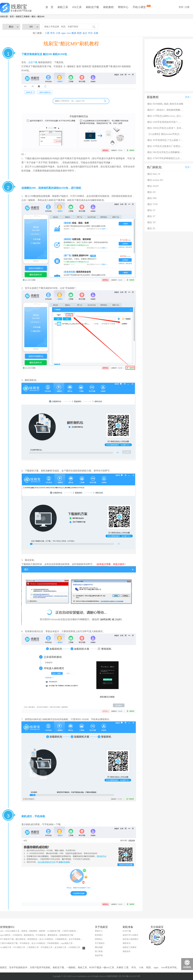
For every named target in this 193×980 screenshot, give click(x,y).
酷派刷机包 (29, 935)
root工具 (110, 967)
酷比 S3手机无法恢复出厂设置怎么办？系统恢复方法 (166, 146)
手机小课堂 (140, 7)
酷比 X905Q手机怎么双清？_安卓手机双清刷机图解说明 (166, 128)
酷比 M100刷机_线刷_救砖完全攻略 (165, 104)
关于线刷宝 (100, 943)
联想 (79, 33)
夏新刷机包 (53, 935)
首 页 (49, 7)
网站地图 (99, 947)
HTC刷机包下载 (7, 939)
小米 (58, 33)
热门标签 (99, 951)
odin (2, 931)
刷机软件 (127, 951)
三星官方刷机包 (69, 931)
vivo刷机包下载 (54, 931)
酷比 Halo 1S (154, 174)
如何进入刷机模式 (131, 939)
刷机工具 (63, 7)
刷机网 (42, 931)
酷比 (34, 17)
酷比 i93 (152, 192)
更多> (188, 97)
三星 (47, 33)
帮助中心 (123, 7)
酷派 (74, 33)
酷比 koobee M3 (155, 180)
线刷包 (24, 931)
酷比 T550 (153, 204)
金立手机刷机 (75, 939)
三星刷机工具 (33, 947)
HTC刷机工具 (19, 947)
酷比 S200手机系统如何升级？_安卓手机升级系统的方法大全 (166, 122)
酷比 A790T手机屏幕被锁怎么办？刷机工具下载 (166, 158)
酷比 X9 (152, 222)
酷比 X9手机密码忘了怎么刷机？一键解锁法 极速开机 (166, 140)
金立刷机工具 (60, 947)
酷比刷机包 (21, 939)
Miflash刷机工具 (12, 931)
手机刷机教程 (53, 943)
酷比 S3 (151, 210)
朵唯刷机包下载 (66, 935)
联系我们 (99, 935)
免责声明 (99, 955)
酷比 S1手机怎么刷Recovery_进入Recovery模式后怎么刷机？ (166, 116)
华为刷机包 (25, 943)
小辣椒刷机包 (61, 939)
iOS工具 (77, 7)
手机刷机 (46, 967)
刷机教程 (108, 7)
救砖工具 (82, 967)
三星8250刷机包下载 (9, 943)
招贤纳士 (99, 939)
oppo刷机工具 (67, 943)
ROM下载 (127, 931)
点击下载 (33, 62)
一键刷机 (71, 967)
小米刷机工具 (74, 947)
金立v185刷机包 (46, 939)
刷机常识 (127, 943)
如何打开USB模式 (130, 935)
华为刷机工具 (47, 947)
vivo (69, 33)
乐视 (96, 33)
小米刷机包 (17, 935)
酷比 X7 (152, 216)
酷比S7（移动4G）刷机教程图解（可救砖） (166, 110)
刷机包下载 (92, 7)
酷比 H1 (152, 228)
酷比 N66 (152, 198)
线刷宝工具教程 (23, 17)
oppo (63, 33)
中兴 (90, 33)
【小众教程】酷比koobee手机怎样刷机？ (166, 134)
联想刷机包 (32, 939)
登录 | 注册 (184, 7)
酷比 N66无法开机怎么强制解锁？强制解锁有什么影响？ (166, 152)
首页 (12, 17)
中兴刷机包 (41, 935)
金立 (85, 33)
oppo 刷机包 (5, 935)
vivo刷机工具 (6, 947)
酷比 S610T (153, 186)
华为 (53, 33)
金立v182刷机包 (38, 943)
